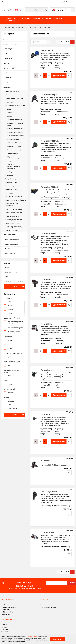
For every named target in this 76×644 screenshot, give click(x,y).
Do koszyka (59, 76)
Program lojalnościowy (48, 607)
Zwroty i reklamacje (9, 607)
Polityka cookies (7, 612)
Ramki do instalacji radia (16, 150)
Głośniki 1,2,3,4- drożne (15, 132)
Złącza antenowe (12, 230)
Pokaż (14, 415)
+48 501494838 (3, 2)
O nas (42, 605)
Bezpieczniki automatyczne (15, 105)
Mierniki (7, 63)
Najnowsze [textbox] (35, 42)
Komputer (8, 58)
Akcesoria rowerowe (11, 44)
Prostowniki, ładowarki (14, 196)
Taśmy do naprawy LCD (14, 209)
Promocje (58, 19)
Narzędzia (8, 78)
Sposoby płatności (8, 614)
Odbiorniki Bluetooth (15, 143)
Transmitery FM (13, 153)
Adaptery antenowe (15, 120)
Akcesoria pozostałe (13, 95)
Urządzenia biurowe (11, 244)
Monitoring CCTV (10, 68)
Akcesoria (11, 113)
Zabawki (7, 249)
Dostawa (5, 605)
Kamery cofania (11, 182)
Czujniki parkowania (13, 172)
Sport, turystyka (10, 234)
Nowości (36, 19)
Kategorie (26, 19)
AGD (6, 39)
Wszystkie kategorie (11, 20)
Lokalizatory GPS (11, 189)
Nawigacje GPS (11, 193)
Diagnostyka (10, 175)
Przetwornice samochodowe (16, 200)
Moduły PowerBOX (12, 91)
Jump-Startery (11, 179)
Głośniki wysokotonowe (16, 136)
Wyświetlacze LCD (12, 223)
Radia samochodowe (15, 146)
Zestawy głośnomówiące (14, 227)
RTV (6, 82)
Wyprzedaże (6, 632)
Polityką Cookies (33, 637)
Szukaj (14, 287)
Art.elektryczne (9, 49)
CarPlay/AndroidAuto (15, 129)
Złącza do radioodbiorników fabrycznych (14, 159)
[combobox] (41, 42)
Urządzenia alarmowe (12, 239)
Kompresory (10, 186)
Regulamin (5, 610)
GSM (6, 54)
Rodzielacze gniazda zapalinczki (13, 205)
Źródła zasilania (10, 254)
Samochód (8, 87)
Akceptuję (57, 639)
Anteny (10, 116)
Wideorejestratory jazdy (14, 220)
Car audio (9, 109)
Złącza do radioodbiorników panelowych (14, 166)
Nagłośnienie (9, 73)
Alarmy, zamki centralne (14, 98)
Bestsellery (47, 19)
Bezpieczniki (10, 102)
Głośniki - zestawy (14, 139)
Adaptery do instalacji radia (15, 124)
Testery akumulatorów (14, 213)
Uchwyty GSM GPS (12, 216)
